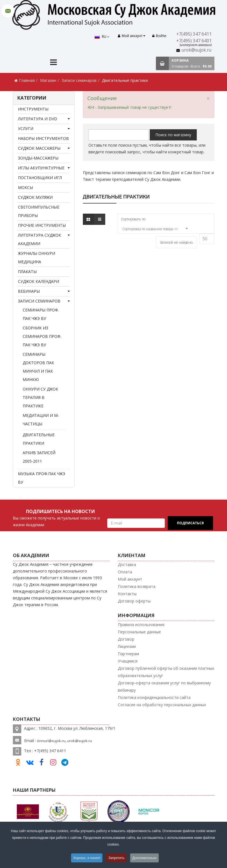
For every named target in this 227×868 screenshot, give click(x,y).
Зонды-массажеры (38, 158)
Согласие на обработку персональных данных (162, 705)
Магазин (48, 80)
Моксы (25, 187)
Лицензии (127, 646)
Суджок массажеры (39, 148)
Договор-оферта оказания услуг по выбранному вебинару (164, 686)
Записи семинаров (79, 80)
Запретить (116, 858)
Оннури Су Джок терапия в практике (40, 397)
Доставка (127, 565)
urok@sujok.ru (196, 50)
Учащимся (128, 661)
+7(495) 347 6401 (194, 41)
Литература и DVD (38, 119)
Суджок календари (38, 281)
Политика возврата (137, 586)
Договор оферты (134, 601)
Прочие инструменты (42, 225)
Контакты (127, 594)
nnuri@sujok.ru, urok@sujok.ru (66, 741)
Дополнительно (145, 858)
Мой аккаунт (130, 579)
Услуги (26, 129)
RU (102, 37)
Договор (126, 639)
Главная (27, 80)
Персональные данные (139, 632)
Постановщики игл (40, 178)
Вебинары (29, 291)
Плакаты (27, 272)
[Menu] (53, 63)
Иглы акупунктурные (41, 168)
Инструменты (33, 109)
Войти (159, 36)
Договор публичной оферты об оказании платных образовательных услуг (166, 672)
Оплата (125, 572)
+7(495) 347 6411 (194, 34)
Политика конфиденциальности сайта (154, 697)
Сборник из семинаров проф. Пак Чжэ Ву (42, 336)
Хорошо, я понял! (87, 858)
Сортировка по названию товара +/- (150, 229)
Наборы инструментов (43, 138)
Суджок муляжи (35, 197)
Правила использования (141, 625)
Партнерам (128, 654)
